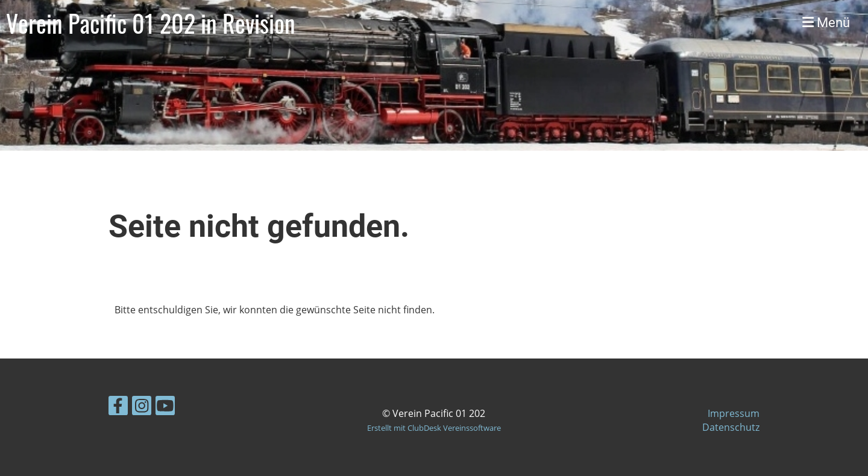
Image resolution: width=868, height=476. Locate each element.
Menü (826, 23)
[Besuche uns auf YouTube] (165, 408)
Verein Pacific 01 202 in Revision (151, 23)
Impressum (734, 413)
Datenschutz (731, 427)
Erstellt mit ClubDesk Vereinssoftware (434, 428)
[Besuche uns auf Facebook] (118, 408)
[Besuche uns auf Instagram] (142, 408)
